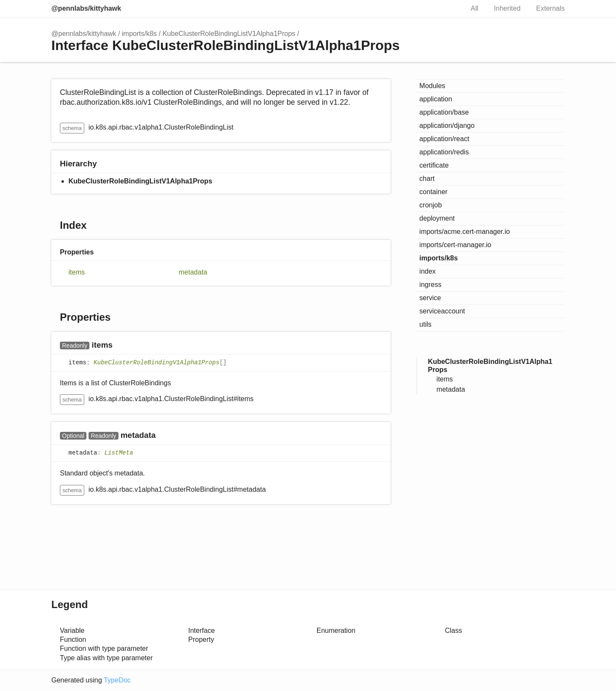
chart (427, 179)
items (77, 272)
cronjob (430, 205)
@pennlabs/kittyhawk (86, 8)
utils (425, 324)
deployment (437, 218)
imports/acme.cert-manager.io (465, 232)
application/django (447, 126)
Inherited (507, 8)
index (427, 271)
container (433, 192)
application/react (444, 139)
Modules (432, 86)
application (436, 99)
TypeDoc (117, 680)
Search (448, 9)
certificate (434, 165)
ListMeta (119, 453)
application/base (444, 112)
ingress (430, 285)
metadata (193, 272)
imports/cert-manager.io (455, 245)
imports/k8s (139, 34)
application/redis (444, 152)
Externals (550, 8)
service (430, 298)
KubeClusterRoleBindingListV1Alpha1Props (229, 34)
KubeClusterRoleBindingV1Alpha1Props (157, 363)
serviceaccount (442, 311)
